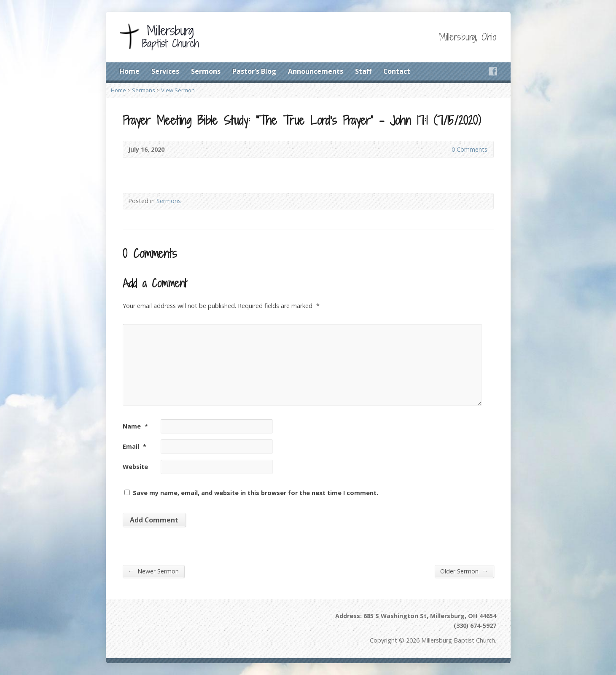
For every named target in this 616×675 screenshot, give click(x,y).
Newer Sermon (153, 571)
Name (135, 426)
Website (135, 467)
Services (165, 71)
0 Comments (445, 149)
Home (129, 71)
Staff (363, 71)
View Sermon (178, 90)
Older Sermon (464, 571)
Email (134, 446)
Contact (397, 71)
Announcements (316, 71)
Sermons (206, 71)
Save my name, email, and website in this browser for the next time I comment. (256, 493)
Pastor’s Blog (254, 71)
